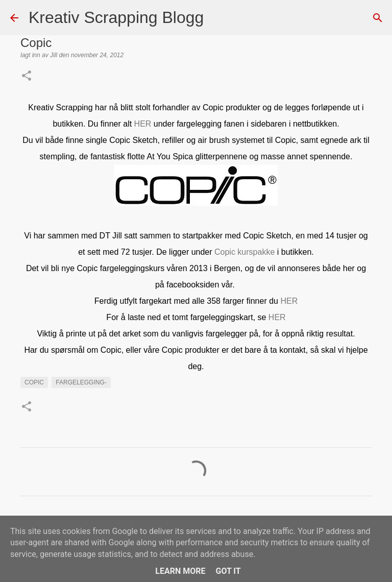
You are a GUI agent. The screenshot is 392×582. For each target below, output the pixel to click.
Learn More (180, 571)
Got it (228, 571)
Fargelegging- (81, 382)
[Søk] (218, 18)
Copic (34, 382)
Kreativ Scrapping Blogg (116, 17)
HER (143, 124)
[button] (27, 77)
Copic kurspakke (244, 252)
